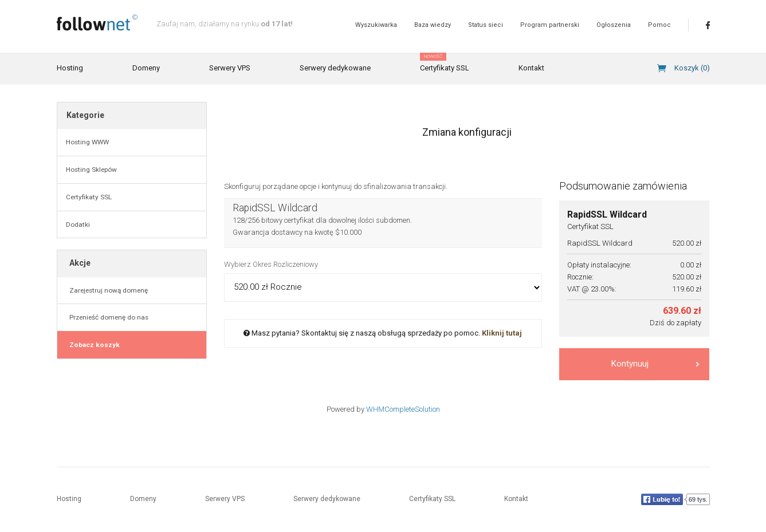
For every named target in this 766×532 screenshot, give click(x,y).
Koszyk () (692, 68)
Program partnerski (550, 25)
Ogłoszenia (614, 25)
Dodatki (78, 224)
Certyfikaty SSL (445, 63)
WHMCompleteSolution (403, 409)
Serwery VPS (230, 68)
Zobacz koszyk (93, 345)
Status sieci (486, 25)
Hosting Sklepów (91, 170)
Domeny (146, 68)
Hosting (70, 68)
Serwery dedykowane (335, 68)
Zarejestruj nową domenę (107, 290)
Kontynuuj (655, 364)
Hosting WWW (87, 142)
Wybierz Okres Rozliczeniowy (271, 264)
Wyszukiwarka (376, 25)
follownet (97, 23)
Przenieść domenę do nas (107, 317)
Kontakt (531, 68)
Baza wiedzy (433, 25)
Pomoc (659, 25)
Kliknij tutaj (502, 333)
